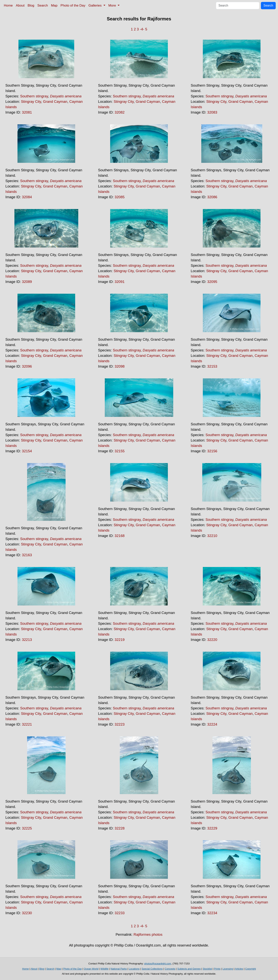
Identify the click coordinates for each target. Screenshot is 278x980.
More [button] (113, 5)
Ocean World (91, 969)
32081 (27, 112)
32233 (120, 913)
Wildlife (104, 969)
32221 (27, 724)
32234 (212, 913)
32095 (212, 282)
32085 (120, 197)
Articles (239, 969)
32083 (212, 112)
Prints (217, 969)
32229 (212, 828)
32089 (27, 282)
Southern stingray (34, 96)
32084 (27, 197)
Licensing (228, 969)
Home (8, 5)
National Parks (119, 969)
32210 (212, 536)
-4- (142, 29)
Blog (31, 5)
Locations (134, 969)
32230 (27, 913)
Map (54, 5)
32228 (120, 828)
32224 (212, 724)
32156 (212, 451)
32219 (120, 640)
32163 (27, 555)
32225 (27, 828)
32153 (212, 366)
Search (43, 5)
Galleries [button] (95, 5)
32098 (120, 366)
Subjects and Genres (189, 969)
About (20, 5)
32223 (120, 724)
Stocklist (207, 969)
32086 (212, 197)
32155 (120, 451)
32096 (27, 366)
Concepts (170, 969)
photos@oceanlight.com (158, 964)
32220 (212, 640)
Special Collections (152, 969)
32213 (27, 640)
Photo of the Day (73, 5)
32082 (120, 112)
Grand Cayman (55, 102)
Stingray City (31, 102)
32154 (27, 451)
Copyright (251, 969)
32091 (120, 282)
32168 (120, 536)
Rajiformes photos (148, 934)
